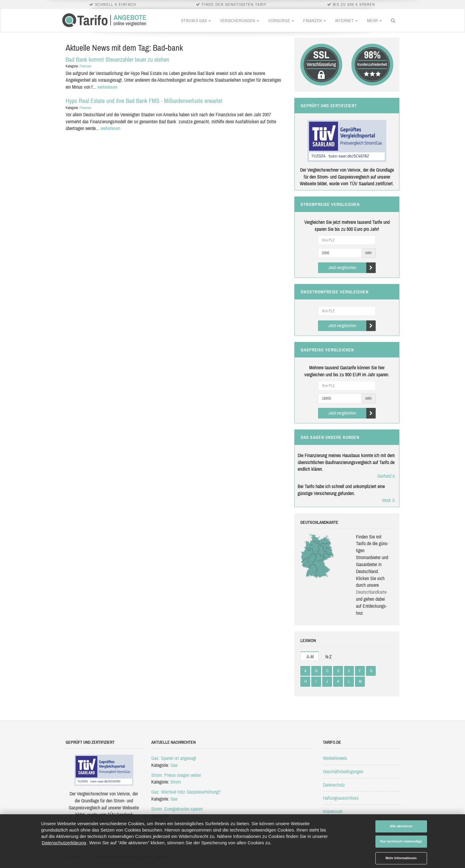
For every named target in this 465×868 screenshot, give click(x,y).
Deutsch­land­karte (371, 592)
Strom (176, 782)
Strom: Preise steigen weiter (176, 775)
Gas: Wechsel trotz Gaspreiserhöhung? (186, 792)
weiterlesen (107, 87)
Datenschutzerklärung (64, 843)
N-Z (328, 657)
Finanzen (315, 21)
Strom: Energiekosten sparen (177, 809)
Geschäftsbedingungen (343, 771)
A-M (310, 657)
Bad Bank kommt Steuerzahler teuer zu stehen (117, 59)
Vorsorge (281, 21)
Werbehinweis (335, 758)
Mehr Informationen (401, 858)
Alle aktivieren (401, 826)
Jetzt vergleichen (352, 268)
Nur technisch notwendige (401, 841)
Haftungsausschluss (341, 798)
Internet (346, 21)
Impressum (333, 811)
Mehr (374, 21)
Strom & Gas (196, 21)
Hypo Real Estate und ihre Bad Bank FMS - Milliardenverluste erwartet (144, 101)
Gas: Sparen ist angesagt (174, 758)
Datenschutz (334, 785)
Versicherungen (239, 21)
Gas (174, 765)
